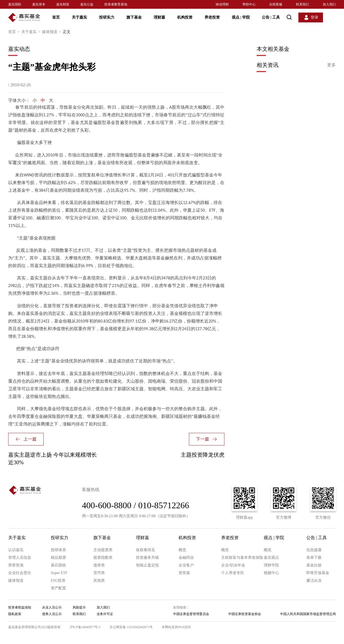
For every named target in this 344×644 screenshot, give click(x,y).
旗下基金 (134, 17)
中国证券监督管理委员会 (191, 614)
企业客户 (186, 565)
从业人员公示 (52, 607)
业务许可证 (105, 614)
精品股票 (58, 558)
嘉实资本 (39, 4)
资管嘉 (184, 573)
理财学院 (271, 565)
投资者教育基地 (116, 4)
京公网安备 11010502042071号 (131, 627)
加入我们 (329, 4)
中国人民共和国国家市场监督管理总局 (308, 614)
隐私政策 (15, 614)
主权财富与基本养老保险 (242, 558)
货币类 (99, 573)
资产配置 (58, 588)
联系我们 (303, 4)
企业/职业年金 (233, 565)
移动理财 (222, 4)
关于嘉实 (79, 17)
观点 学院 (241, 17)
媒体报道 (52, 32)
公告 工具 (271, 17)
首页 (56, 17)
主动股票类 (103, 550)
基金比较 (314, 565)
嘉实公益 (87, 4)
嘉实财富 (63, 4)
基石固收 (58, 565)
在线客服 (276, 4)
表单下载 (314, 558)
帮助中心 (249, 4)
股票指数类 (103, 558)
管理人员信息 (20, 558)
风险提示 (79, 607)
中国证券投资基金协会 (245, 614)
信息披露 (314, 550)
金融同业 (186, 558)
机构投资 (185, 17)
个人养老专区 (233, 573)
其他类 (99, 581)
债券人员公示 (52, 614)
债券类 (99, 565)
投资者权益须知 (20, 607)
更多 (331, 65)
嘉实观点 (271, 558)
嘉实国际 (15, 4)
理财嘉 (159, 17)
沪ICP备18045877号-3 (85, 627)
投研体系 (58, 550)
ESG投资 (58, 581)
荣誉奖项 (16, 565)
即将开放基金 (318, 573)
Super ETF (59, 573)
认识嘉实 (16, 550)
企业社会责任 (20, 573)
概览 (182, 550)
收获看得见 (146, 550)
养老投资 (212, 17)
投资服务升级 (147, 558)
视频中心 (271, 573)
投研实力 (107, 17)
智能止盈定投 (147, 565)
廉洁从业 (314, 581)
